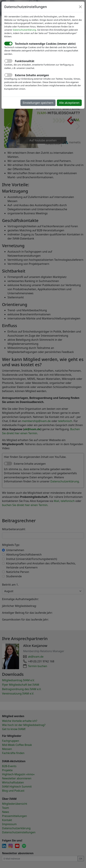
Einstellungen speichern (38, 103)
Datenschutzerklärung (25, 30)
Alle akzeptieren (69, 103)
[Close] (80, 7)
